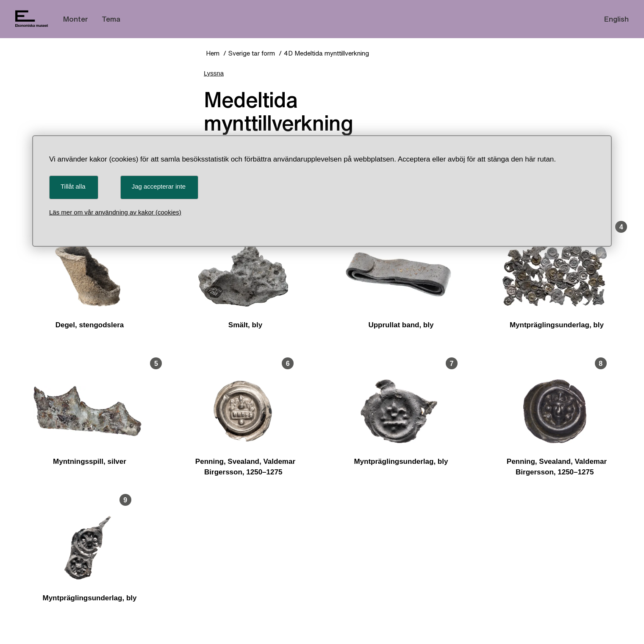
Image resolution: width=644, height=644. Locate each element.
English (616, 19)
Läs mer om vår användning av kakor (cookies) (115, 212)
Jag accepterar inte (159, 186)
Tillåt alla (73, 186)
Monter (76, 19)
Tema (111, 19)
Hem (213, 53)
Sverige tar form (252, 53)
